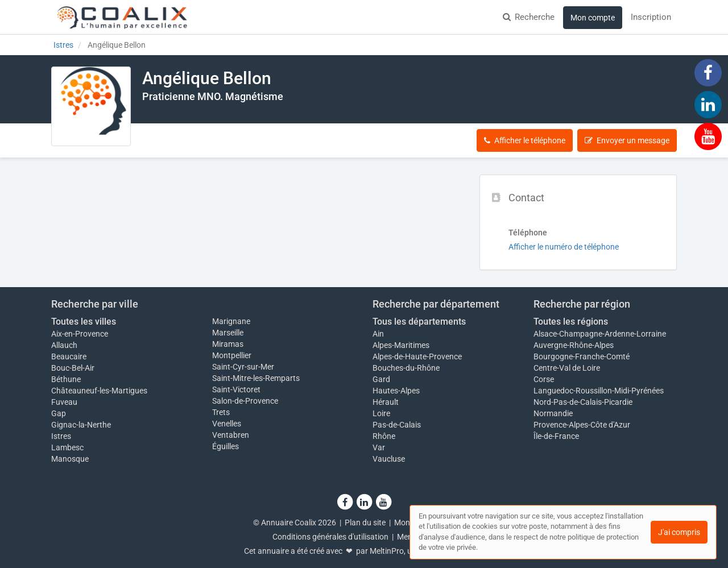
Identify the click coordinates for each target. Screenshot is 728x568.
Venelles (227, 424)
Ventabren (231, 435)
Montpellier (232, 355)
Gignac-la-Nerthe (81, 425)
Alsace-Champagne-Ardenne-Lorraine (600, 334)
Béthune (66, 379)
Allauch (64, 345)
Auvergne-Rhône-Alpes (574, 345)
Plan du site (365, 523)
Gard (381, 379)
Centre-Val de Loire (567, 368)
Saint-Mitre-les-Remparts (256, 378)
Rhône (384, 436)
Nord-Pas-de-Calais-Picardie (583, 402)
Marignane (231, 321)
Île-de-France (556, 436)
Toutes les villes (84, 322)
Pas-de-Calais (397, 425)
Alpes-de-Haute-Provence (417, 356)
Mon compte (593, 18)
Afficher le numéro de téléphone (564, 247)
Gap (59, 413)
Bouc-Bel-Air (73, 368)
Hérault (386, 402)
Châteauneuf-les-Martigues (99, 391)
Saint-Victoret (236, 389)
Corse (544, 379)
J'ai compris (679, 532)
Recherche (529, 17)
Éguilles (226, 446)
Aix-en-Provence (80, 334)
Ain (378, 334)
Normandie (553, 413)
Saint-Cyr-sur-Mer (243, 367)
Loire (381, 413)
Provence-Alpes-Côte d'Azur (582, 425)
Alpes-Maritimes (401, 345)
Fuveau (64, 402)
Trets (221, 412)
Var (379, 447)
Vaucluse (389, 459)
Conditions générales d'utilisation (330, 537)
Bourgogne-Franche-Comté (582, 356)
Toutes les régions (571, 322)
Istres (61, 436)
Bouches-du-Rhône (406, 368)
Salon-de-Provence (245, 401)
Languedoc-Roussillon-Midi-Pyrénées (599, 391)
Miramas (228, 344)
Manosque (70, 459)
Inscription (651, 17)
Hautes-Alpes (396, 391)
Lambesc (67, 447)
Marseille (228, 333)
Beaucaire (69, 356)
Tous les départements (419, 322)
